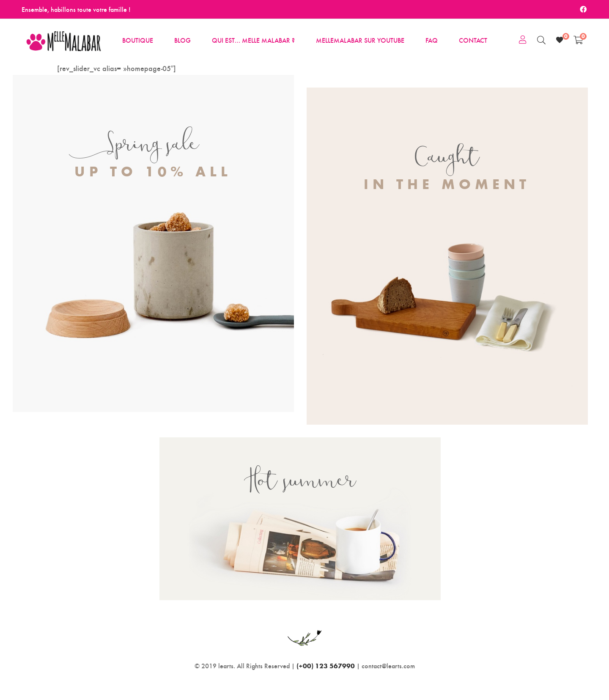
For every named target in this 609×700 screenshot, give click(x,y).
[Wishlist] (560, 40)
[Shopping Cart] (578, 40)
